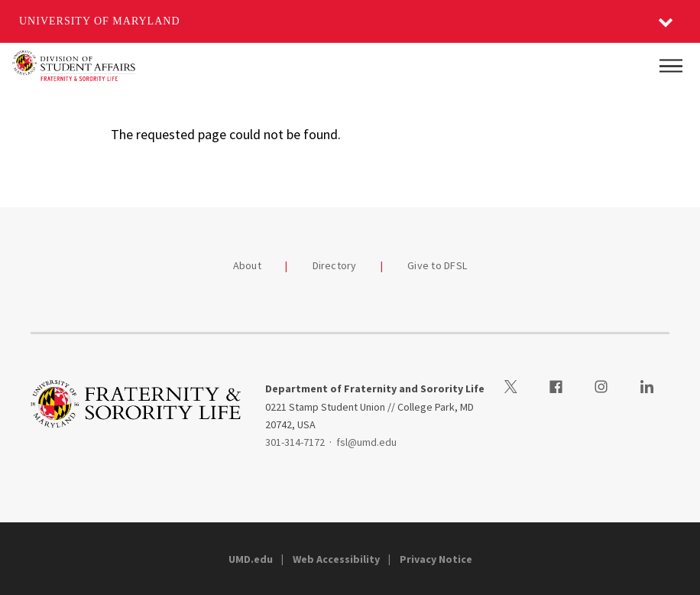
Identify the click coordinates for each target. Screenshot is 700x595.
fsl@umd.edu (366, 442)
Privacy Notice (436, 559)
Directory (335, 265)
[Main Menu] (671, 66)
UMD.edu (251, 559)
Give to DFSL (437, 265)
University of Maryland (100, 21)
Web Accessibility (336, 559)
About (247, 265)
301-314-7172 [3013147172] (295, 442)
